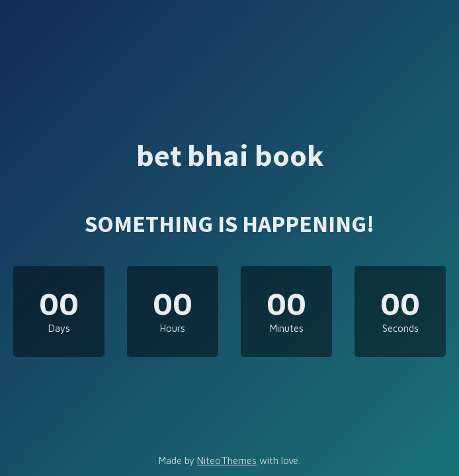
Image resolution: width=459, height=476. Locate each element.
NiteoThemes (227, 460)
